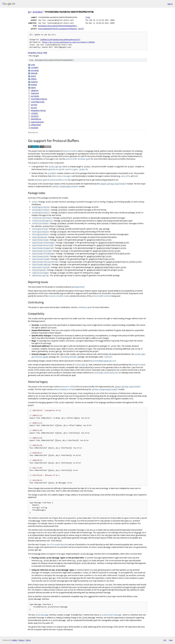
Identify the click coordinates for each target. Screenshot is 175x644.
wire (123, 176)
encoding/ (35, 70)
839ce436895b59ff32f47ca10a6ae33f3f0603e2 (58, 29)
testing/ (34, 85)
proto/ (33, 76)
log (88, 17)
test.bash (35, 128)
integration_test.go (35, 53)
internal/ (34, 73)
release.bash (36, 125)
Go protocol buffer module (59, 296)
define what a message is (62, 176)
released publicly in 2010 (63, 389)
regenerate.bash (37, 122)
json (171, 640)
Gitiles (15, 640)
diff (81, 29)
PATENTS (35, 116)
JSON (128, 176)
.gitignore (35, 90)
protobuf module (139, 365)
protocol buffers (70, 151)
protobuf (38, 12)
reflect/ (34, 79)
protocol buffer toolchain (101, 296)
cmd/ (33, 65)
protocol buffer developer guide (78, 159)
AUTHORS (35, 96)
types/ (33, 88)
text (136, 176)
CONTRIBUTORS (38, 102)
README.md (36, 119)
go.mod (34, 105)
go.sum (34, 108)
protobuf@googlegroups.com (104, 361)
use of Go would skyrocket (57, 544)
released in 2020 (67, 387)
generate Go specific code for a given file (68, 169)
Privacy (21, 640)
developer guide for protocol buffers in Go (51, 180)
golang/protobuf (78, 287)
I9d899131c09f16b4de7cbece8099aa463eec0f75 (60, 40)
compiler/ (35, 67)
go (29, 12)
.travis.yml (35, 93)
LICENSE (34, 113)
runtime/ (34, 82)
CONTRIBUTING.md (39, 99)
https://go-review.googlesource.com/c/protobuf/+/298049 (68, 42)
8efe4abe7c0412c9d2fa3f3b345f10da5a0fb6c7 (58, 26)
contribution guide (85, 307)
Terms (28, 640)
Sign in (170, 4)
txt (165, 640)
